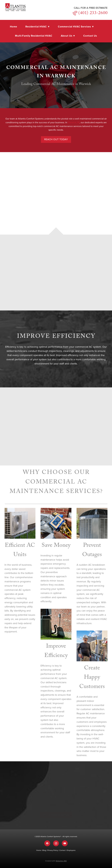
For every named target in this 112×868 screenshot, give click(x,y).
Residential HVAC (37, 27)
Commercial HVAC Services (76, 27)
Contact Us (90, 36)
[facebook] (47, 843)
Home (13, 27)
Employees (71, 850)
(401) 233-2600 (92, 13)
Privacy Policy (53, 850)
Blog (44, 850)
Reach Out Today (56, 139)
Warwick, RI (74, 122)
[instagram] (56, 843)
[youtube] (65, 843)
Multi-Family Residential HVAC (34, 36)
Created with (56, 861)
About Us (68, 36)
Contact (63, 850)
